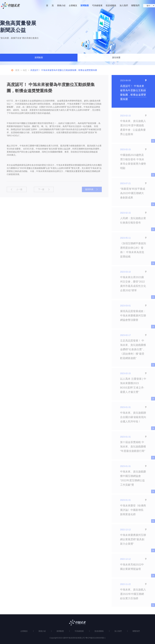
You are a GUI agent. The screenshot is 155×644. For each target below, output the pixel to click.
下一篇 (41, 190)
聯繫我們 (135, 5)
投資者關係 (111, 5)
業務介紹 (61, 5)
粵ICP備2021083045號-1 (95, 638)
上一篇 (19, 190)
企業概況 (73, 5)
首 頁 (50, 5)
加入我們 (124, 5)
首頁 (17, 71)
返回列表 (89, 190)
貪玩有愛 (116, 58)
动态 (25, 71)
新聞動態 (85, 5)
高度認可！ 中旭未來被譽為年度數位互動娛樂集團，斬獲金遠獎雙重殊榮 (64, 71)
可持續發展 (97, 5)
